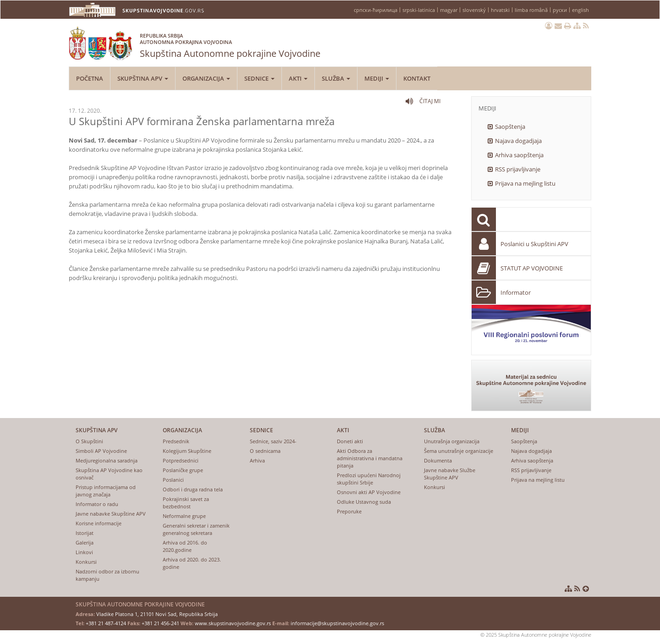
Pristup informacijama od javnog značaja (106, 491)
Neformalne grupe (184, 516)
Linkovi (84, 552)
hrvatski (500, 10)
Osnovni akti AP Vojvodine (369, 492)
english (580, 10)
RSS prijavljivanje (518, 169)
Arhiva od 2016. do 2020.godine (185, 546)
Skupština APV (143, 78)
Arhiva (257, 460)
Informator (516, 292)
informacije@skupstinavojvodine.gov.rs (337, 623)
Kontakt (417, 78)
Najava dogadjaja (518, 141)
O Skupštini (89, 441)
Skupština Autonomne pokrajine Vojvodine (230, 44)
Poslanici (173, 480)
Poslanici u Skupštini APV (534, 244)
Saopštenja (510, 127)
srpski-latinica (419, 10)
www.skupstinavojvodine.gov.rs (233, 623)
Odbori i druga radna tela (193, 489)
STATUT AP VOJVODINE (532, 268)
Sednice (259, 78)
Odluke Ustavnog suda (364, 502)
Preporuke (349, 511)
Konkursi (86, 562)
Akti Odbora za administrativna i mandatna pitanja (370, 458)
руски (560, 10)
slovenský (474, 10)
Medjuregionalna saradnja (107, 460)
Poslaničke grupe (183, 470)
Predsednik (176, 441)
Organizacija (206, 78)
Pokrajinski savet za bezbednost (186, 503)
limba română (531, 10)
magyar (449, 10)
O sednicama (265, 451)
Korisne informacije (99, 523)
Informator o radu (97, 504)
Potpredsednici (181, 460)
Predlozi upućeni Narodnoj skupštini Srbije (369, 479)
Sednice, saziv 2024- (273, 441)
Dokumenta (438, 460)
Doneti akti (350, 441)
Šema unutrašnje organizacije (459, 451)
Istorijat (85, 533)
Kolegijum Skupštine (187, 451)
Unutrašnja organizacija (452, 441)
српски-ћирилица (376, 10)
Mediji (377, 78)
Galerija (85, 542)
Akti (298, 78)
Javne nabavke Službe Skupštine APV (450, 474)
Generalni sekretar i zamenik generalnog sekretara (196, 529)
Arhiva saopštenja (519, 155)
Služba (336, 78)
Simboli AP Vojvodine (101, 451)
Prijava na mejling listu (525, 183)
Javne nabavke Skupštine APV (111, 514)
